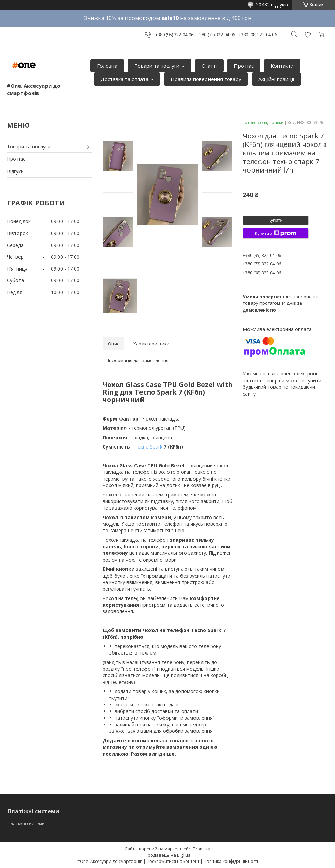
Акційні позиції (276, 79)
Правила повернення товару (206, 79)
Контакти (282, 66)
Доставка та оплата (124, 79)
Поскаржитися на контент (173, 861)
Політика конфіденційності (231, 861)
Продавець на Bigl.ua (168, 855)
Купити (276, 220)
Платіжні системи (26, 823)
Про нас (244, 66)
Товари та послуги (157, 66)
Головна (107, 66)
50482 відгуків (272, 5)
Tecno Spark (149, 447)
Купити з (275, 233)
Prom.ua (202, 849)
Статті (209, 66)
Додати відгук (308, 35)
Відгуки (15, 171)
